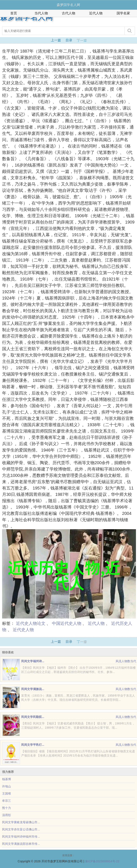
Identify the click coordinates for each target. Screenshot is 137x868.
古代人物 (68, 13)
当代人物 (41, 13)
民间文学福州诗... (33, 661)
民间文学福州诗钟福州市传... (21, 837)
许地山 (7, 786)
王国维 (7, 793)
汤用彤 (7, 815)
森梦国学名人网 (26, 17)
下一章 (82, 40)
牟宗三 (7, 801)
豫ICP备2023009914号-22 (102, 861)
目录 (69, 40)
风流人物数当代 (126, 661)
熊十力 (7, 808)
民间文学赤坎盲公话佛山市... (21, 829)
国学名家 (123, 13)
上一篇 (56, 40)
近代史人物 (23, 630)
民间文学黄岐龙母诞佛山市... (21, 822)
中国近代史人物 (67, 623)
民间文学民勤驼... (33, 717)
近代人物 (96, 13)
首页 (14, 13)
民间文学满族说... (33, 689)
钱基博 (7, 779)
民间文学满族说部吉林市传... (21, 844)
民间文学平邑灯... (33, 745)
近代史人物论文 (31, 623)
